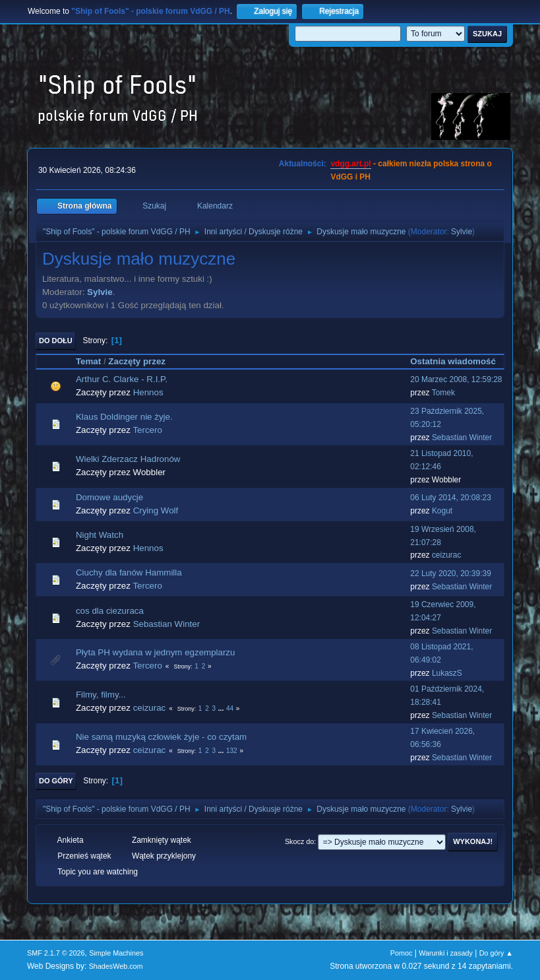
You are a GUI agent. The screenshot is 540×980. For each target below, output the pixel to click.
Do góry (56, 781)
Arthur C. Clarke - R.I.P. (122, 379)
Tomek (443, 393)
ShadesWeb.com (116, 966)
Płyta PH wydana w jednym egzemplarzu (156, 652)
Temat (88, 361)
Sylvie (462, 232)
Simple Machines (116, 953)
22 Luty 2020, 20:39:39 (451, 573)
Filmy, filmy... (101, 695)
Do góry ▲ (496, 953)
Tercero (147, 430)
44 (230, 708)
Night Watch (100, 535)
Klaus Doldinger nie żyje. (124, 417)
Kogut (442, 511)
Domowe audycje (109, 497)
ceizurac (447, 555)
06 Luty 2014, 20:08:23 (451, 498)
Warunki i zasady (446, 953)
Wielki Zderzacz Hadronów (128, 459)
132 (232, 751)
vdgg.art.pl (350, 164)
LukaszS (447, 673)
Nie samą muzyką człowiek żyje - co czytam (161, 737)
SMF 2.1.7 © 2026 (56, 953)
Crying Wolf (156, 510)
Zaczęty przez (137, 361)
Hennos (148, 392)
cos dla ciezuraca (110, 611)
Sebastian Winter (462, 438)
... (222, 708)
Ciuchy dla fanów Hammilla (129, 572)
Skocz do (299, 841)
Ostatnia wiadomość (453, 361)
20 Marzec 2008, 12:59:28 (456, 379)
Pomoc (402, 953)
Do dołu (56, 341)
